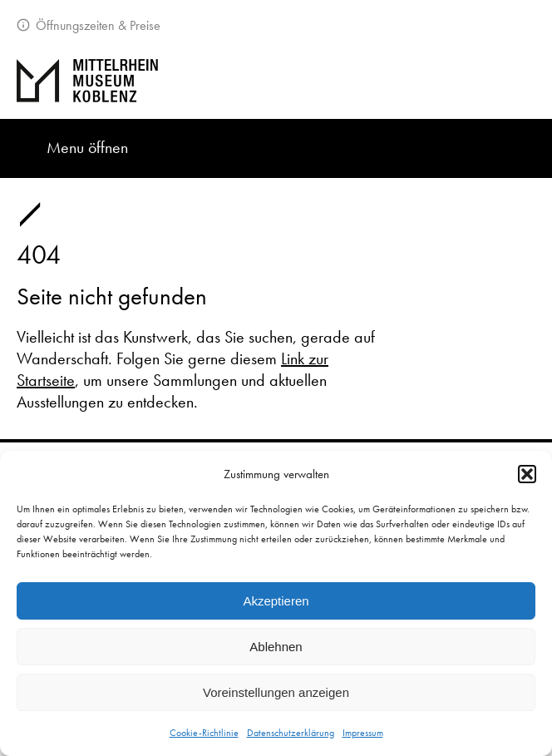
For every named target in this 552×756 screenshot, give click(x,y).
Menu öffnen (87, 147)
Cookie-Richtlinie (204, 733)
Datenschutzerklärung (291, 733)
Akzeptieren (276, 601)
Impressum (363, 733)
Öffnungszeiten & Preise (96, 25)
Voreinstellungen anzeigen (276, 692)
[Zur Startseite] (276, 81)
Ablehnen (276, 647)
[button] (527, 474)
